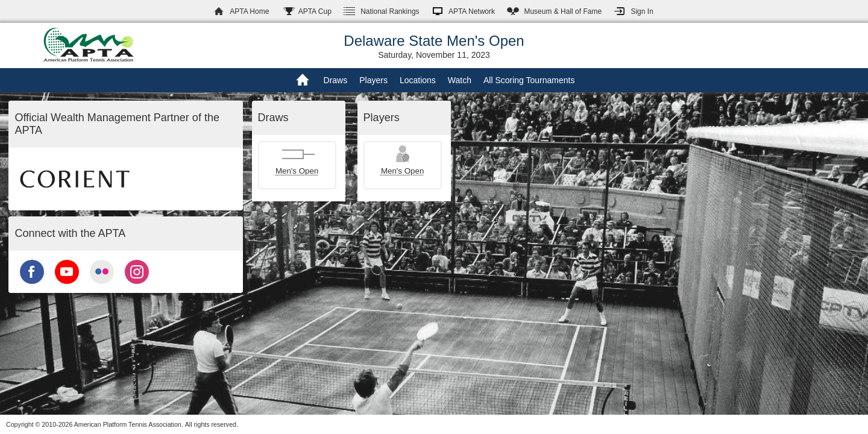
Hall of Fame (563, 11)
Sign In (642, 11)
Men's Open (297, 171)
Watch (460, 80)
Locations (418, 80)
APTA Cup (315, 11)
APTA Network (472, 11)
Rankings (390, 11)
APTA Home (249, 11)
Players (373, 80)
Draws (336, 80)
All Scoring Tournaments (529, 80)
